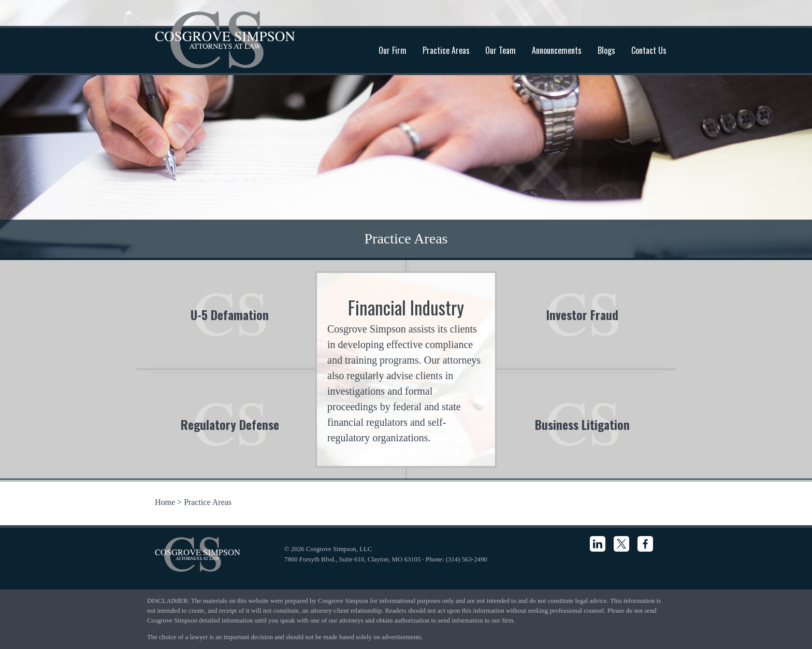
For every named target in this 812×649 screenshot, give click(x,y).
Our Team (501, 50)
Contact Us (649, 50)
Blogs (606, 50)
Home (165, 502)
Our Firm (393, 50)
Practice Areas (446, 50)
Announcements (557, 50)
